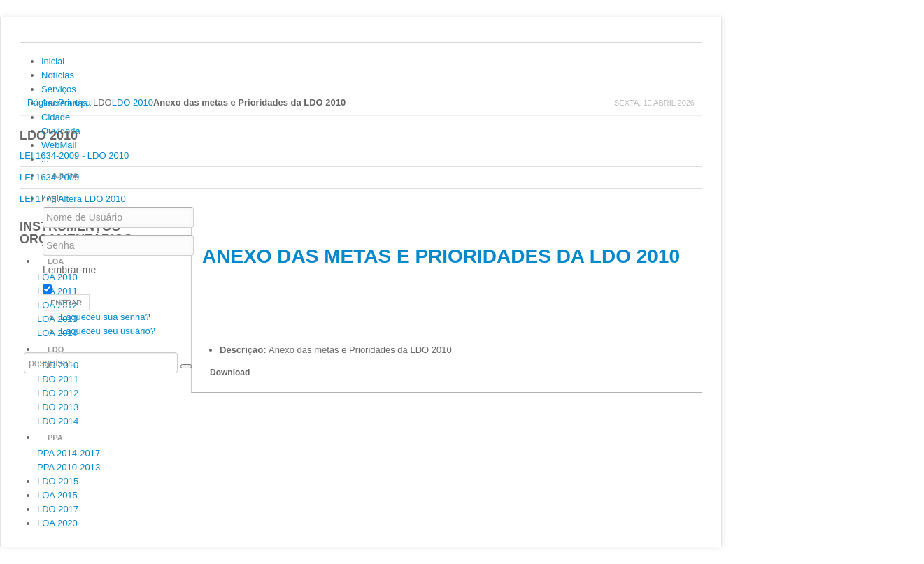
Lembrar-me (69, 270)
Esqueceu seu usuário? (108, 331)
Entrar (66, 303)
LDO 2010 (133, 102)
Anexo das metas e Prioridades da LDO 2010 (441, 256)
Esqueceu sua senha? (105, 317)
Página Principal (60, 102)
